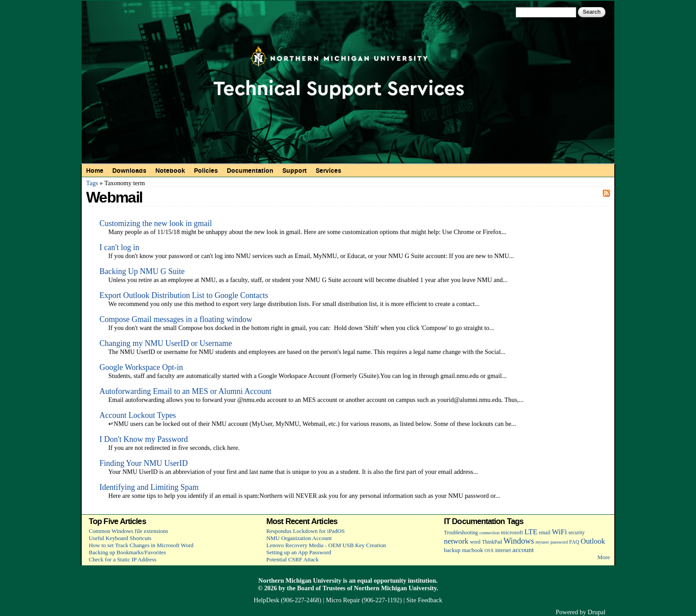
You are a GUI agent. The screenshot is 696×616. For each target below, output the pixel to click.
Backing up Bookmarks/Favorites (127, 552)
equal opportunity (382, 580)
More (604, 557)
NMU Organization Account (299, 538)
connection (489, 533)
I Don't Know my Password (144, 439)
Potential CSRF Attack (293, 559)
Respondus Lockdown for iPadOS (306, 531)
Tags (92, 183)
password (559, 542)
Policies (206, 171)
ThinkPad (492, 542)
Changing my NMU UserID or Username (166, 343)
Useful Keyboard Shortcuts (120, 538)
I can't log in (119, 247)
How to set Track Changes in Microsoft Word (141, 545)
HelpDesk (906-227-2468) (288, 600)
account (523, 550)
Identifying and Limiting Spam (149, 487)
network (456, 541)
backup (452, 550)
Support (295, 171)
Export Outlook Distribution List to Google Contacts (184, 295)
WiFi (559, 532)
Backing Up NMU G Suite (142, 271)
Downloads (129, 171)
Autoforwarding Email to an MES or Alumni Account (185, 391)
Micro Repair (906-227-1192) (364, 600)
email (545, 533)
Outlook (593, 541)
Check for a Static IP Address (123, 559)
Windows (519, 541)
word (475, 542)
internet (503, 550)
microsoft (512, 532)
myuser (542, 542)
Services (328, 171)
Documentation (250, 171)
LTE (531, 532)
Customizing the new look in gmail (156, 223)
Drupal (597, 612)
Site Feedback (424, 600)
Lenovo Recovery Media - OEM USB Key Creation (326, 545)
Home (95, 171)
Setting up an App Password (299, 552)
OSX (489, 550)
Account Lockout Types (138, 415)
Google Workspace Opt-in (141, 367)
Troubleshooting (461, 533)
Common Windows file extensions (129, 531)
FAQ (574, 542)
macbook (473, 550)
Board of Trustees (321, 588)
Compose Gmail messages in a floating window (176, 319)
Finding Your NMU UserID (144, 463)
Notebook (170, 171)
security (576, 533)
